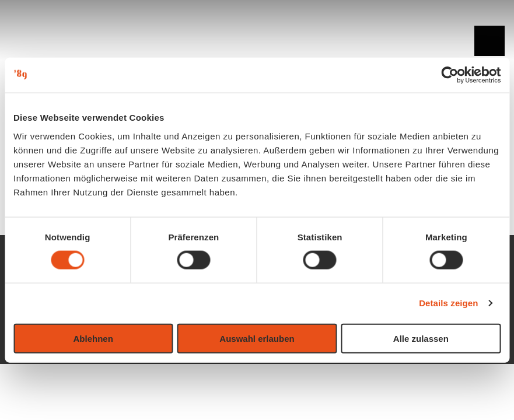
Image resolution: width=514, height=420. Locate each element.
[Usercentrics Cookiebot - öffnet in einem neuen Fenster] (450, 75)
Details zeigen (448, 303)
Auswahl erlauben (257, 338)
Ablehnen (93, 338)
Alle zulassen (421, 338)
